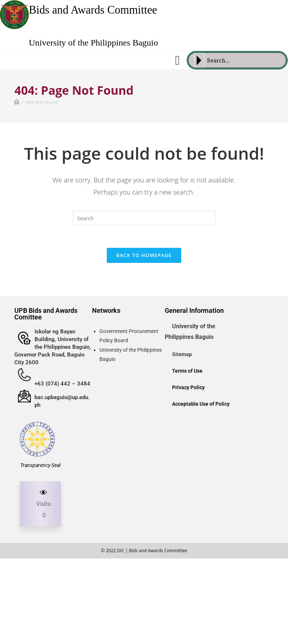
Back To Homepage (144, 255)
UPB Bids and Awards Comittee (46, 314)
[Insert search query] (144, 218)
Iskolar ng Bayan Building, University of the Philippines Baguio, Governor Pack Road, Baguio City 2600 (53, 347)
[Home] (17, 102)
